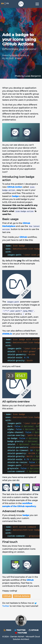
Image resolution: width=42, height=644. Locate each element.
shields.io (7, 334)
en (2, 4)
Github (30, 580)
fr (8, 4)
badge (15, 196)
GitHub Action (15, 187)
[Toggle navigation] (37, 4)
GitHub (23, 237)
